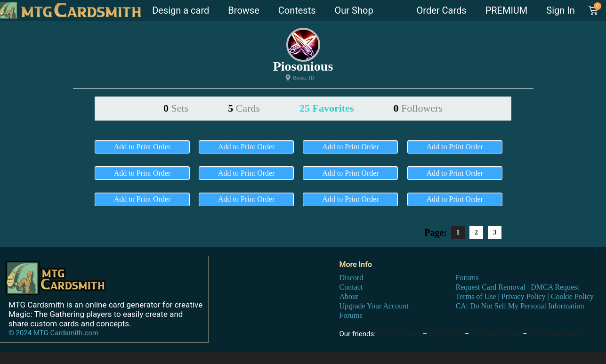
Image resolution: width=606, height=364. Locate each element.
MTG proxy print (496, 333)
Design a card (181, 10)
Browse (243, 10)
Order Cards (442, 10)
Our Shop (354, 10)
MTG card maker (555, 333)
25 (327, 108)
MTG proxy (446, 333)
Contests (297, 10)
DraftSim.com (399, 333)
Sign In (560, 10)
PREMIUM (507, 10)
